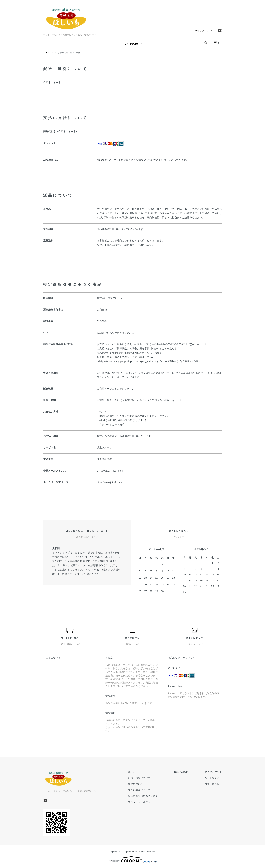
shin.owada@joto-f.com (110, 471)
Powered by (132, 859)
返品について (136, 784)
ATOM (185, 772)
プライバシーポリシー (141, 802)
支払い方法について (139, 790)
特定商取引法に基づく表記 (143, 796)
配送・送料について (139, 778)
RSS (177, 772)
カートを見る (212, 778)
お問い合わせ (212, 784)
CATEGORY (132, 44)
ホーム (46, 53)
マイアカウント (204, 30)
